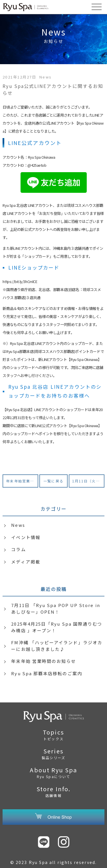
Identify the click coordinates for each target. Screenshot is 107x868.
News (18, 525)
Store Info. (53, 791)
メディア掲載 (26, 562)
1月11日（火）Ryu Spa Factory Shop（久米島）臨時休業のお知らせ (88, 481)
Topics (53, 735)
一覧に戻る (53, 481)
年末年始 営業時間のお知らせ (44, 661)
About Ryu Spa (53, 772)
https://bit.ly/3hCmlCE (20, 281)
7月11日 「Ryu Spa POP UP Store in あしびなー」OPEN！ (55, 608)
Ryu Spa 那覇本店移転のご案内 (47, 673)
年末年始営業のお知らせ (22, 481)
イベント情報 (26, 537)
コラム (18, 549)
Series (53, 753)
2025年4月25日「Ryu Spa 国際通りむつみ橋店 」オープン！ (57, 627)
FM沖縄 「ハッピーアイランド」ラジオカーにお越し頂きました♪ (57, 646)
